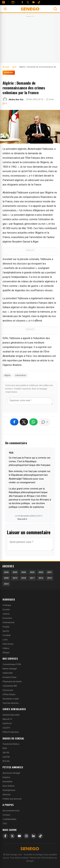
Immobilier (7, 782)
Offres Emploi (9, 694)
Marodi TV (7, 719)
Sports (6, 631)
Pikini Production (11, 732)
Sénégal (9, 73)
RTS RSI (6, 761)
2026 (6, 572)
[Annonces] (4, 2)
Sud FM (6, 757)
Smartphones (9, 790)
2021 (49, 572)
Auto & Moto (9, 786)
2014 (6, 584)
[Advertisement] (30, 39)
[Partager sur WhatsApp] (33, 422)
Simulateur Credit (11, 699)
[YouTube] (33, 2)
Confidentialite (9, 819)
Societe (6, 609)
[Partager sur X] (24, 422)
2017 (32, 578)
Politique (7, 605)
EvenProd (7, 723)
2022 (41, 572)
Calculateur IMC (10, 686)
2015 (49, 578)
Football (6, 635)
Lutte (5, 640)
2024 (24, 572)
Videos (6, 648)
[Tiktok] (39, 2)
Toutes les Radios (11, 744)
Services (6, 794)
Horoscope (8, 690)
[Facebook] (22, 2)
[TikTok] (40, 836)
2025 (15, 572)
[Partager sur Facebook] (14, 422)
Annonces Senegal (11, 773)
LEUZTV (6, 728)
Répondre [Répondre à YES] (22, 519)
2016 (41, 578)
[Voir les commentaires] (44, 422)
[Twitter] (28, 2)
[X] (12, 836)
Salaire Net (8, 673)
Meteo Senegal (10, 669)
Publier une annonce (12, 799)
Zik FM (6, 753)
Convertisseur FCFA (12, 664)
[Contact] (13, 2)
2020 (6, 578)
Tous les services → (12, 703)
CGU (5, 823)
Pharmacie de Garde (12, 682)
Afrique (6, 653)
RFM (5, 748)
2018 (24, 578)
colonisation (21, 375)
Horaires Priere (9, 677)
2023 (32, 572)
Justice (6, 614)
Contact (6, 815)
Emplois (6, 777)
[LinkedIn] (33, 836)
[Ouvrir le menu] (5, 9)
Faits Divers (8, 644)
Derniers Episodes (11, 715)
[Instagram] (26, 836)
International (8, 622)
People (6, 627)
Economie (7, 618)
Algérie (7, 375)
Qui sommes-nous (11, 811)
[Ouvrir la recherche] (55, 9)
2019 (15, 578)
